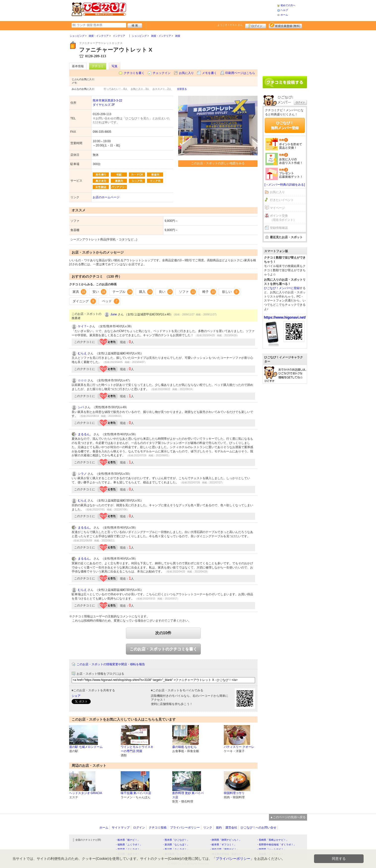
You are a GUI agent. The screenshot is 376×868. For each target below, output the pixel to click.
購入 (146, 292)
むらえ (82, 353)
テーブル (123, 292)
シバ (81, 407)
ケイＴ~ (83, 326)
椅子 (209, 292)
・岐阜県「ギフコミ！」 (223, 845)
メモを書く (209, 73)
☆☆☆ (82, 380)
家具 (80, 292)
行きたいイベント (282, 200)
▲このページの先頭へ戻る (288, 817)
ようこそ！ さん (230, 25)
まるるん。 (85, 434)
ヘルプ (284, 10)
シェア (76, 696)
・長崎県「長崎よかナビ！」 (272, 840)
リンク (208, 828)
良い (166, 292)
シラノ (82, 474)
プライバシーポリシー (185, 828)
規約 (219, 828)
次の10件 (163, 633)
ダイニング (84, 301)
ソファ (188, 292)
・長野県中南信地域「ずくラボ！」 (276, 845)
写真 (115, 66)
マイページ (277, 208)
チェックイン (162, 73)
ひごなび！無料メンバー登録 (285, 125)
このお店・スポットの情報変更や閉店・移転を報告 (111, 664)
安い (99, 292)
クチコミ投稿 (158, 828)
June (114, 314)
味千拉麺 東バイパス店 (136, 793)
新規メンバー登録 (285, 25)
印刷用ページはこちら (240, 73)
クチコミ (98, 66)
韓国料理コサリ (234, 793)
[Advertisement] (202, 10)
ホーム (284, 15)
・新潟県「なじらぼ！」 (176, 845)
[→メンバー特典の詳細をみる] (285, 185)
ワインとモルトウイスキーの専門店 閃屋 (137, 749)
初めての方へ (288, 5)
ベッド (111, 301)
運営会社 (231, 828)
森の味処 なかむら (185, 747)
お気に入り (186, 73)
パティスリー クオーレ (239, 747)
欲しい (231, 292)
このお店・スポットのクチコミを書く (163, 649)
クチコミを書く (134, 73)
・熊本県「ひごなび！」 (176, 840)
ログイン (256, 25)
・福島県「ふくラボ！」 (129, 845)
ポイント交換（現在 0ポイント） (283, 218)
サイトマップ (121, 828)
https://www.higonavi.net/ (285, 317)
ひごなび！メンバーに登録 (282, 288)
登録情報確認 (279, 228)
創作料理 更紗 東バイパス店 (188, 795)
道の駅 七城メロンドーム (86, 747)
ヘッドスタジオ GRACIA (86, 793)
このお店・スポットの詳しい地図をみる (218, 163)
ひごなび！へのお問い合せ (259, 828)
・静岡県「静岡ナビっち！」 (225, 840)
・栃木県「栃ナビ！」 (127, 840)
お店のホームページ (106, 197)
